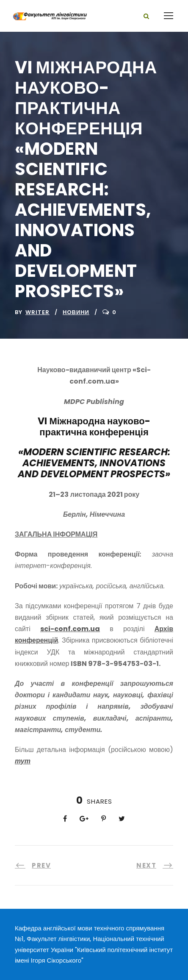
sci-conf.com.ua (70, 629)
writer (37, 312)
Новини (76, 312)
